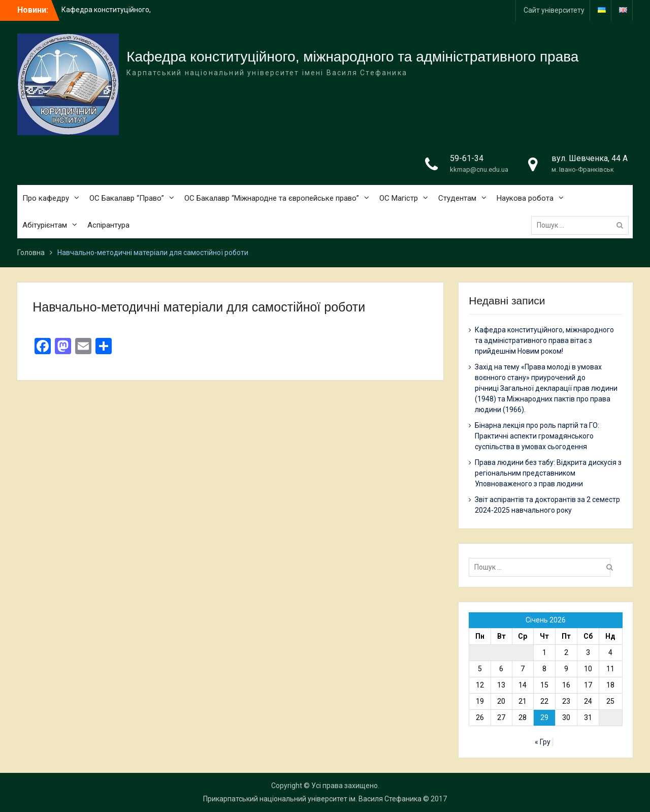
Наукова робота (525, 198)
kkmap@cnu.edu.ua (479, 169)
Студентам (457, 198)
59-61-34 (467, 158)
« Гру (543, 742)
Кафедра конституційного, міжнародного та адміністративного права (352, 57)
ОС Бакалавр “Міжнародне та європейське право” (272, 198)
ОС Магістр (399, 198)
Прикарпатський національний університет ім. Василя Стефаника (312, 799)
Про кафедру (46, 198)
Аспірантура (108, 225)
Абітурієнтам (45, 225)
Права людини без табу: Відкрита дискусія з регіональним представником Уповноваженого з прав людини (548, 473)
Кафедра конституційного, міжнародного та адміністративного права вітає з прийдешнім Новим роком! (544, 340)
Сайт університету (554, 10)
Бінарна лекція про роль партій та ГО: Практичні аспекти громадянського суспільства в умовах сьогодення (537, 436)
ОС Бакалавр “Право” (127, 198)
